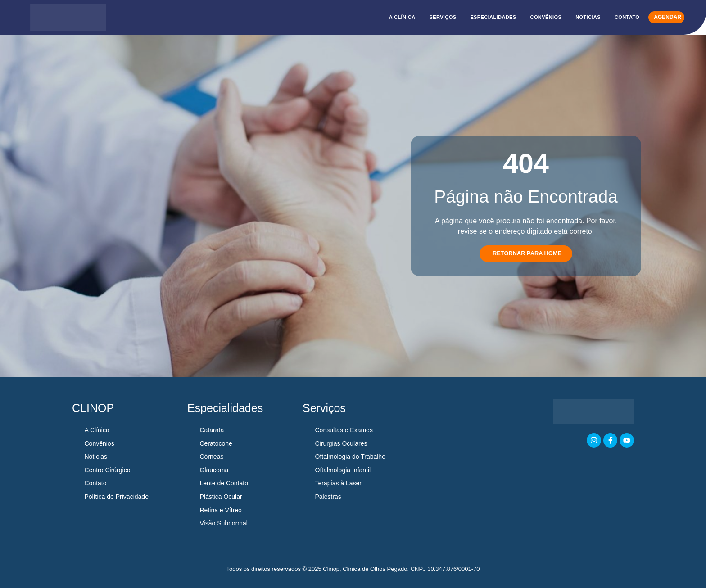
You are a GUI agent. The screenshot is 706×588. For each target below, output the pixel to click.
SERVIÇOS (443, 17)
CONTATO (627, 17)
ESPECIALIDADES (493, 17)
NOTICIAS (588, 17)
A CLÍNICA (402, 17)
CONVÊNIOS (546, 17)
